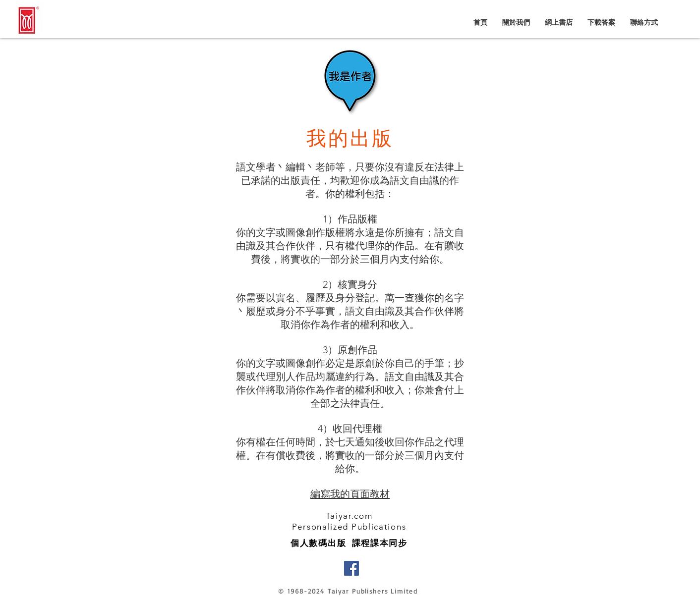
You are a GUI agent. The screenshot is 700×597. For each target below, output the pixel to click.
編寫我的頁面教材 (350, 494)
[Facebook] (351, 568)
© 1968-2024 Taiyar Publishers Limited (348, 591)
